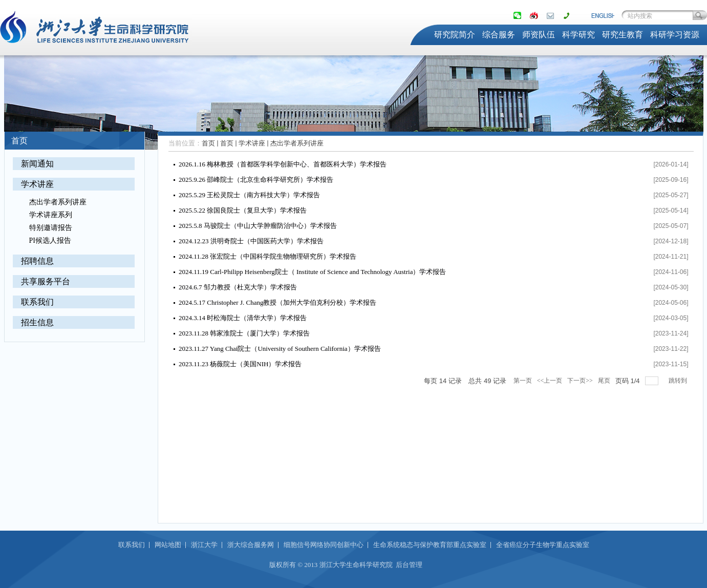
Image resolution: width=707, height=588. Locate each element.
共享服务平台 (46, 281)
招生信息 (37, 322)
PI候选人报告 (50, 240)
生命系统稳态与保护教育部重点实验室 (430, 545)
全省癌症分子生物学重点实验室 (543, 545)
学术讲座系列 (51, 215)
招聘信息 (37, 261)
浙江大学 (204, 545)
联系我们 (37, 302)
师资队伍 (539, 35)
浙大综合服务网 (251, 545)
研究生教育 (623, 35)
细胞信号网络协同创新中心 (324, 545)
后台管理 (409, 565)
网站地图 (168, 545)
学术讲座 (37, 184)
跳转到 (679, 381)
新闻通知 (37, 164)
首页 (208, 143)
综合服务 (499, 35)
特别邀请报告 (51, 228)
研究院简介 (455, 35)
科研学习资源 (675, 35)
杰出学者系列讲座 (58, 202)
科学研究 (579, 35)
